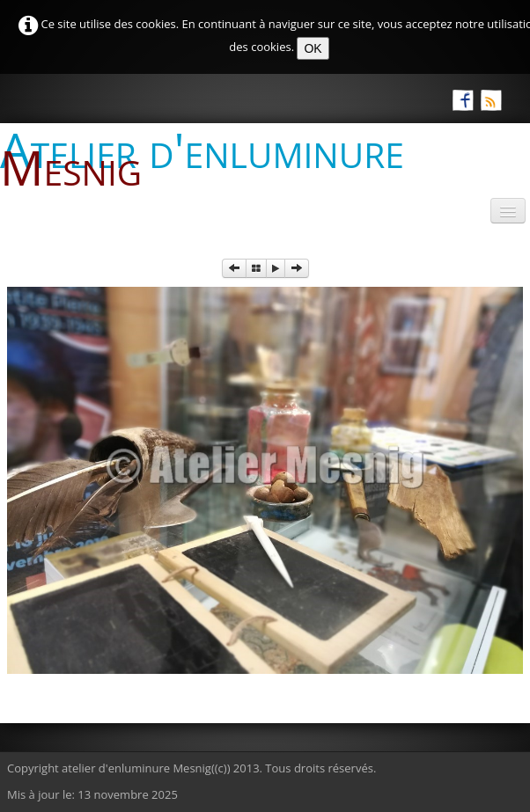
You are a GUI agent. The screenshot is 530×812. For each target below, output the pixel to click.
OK (313, 48)
